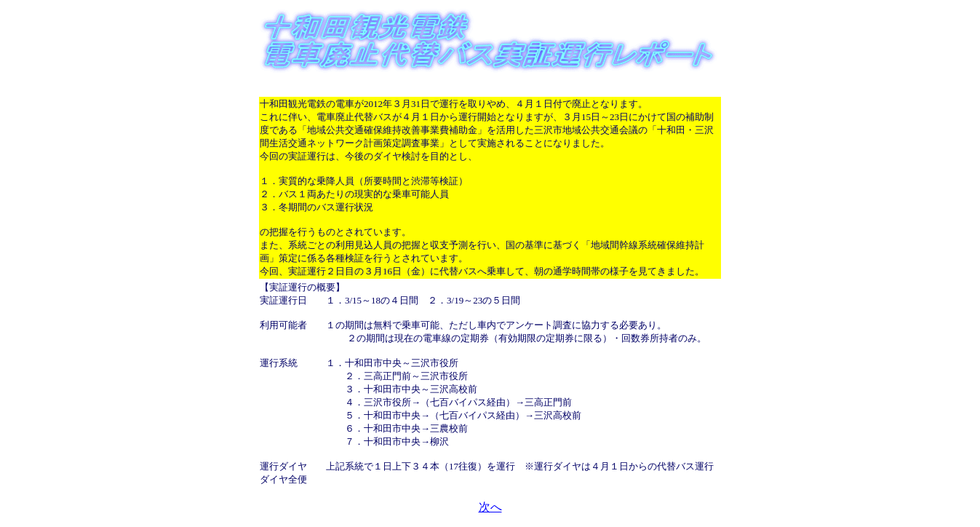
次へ (490, 507)
